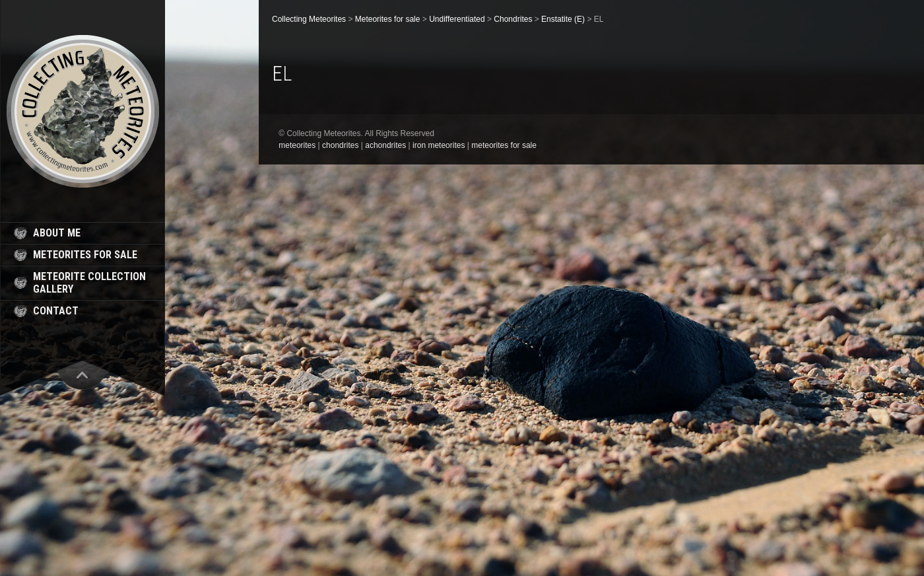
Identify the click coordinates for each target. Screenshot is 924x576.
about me (57, 233)
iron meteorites (439, 145)
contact (56, 311)
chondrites (340, 145)
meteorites (297, 145)
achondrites (385, 145)
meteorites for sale (85, 255)
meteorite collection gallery (89, 283)
